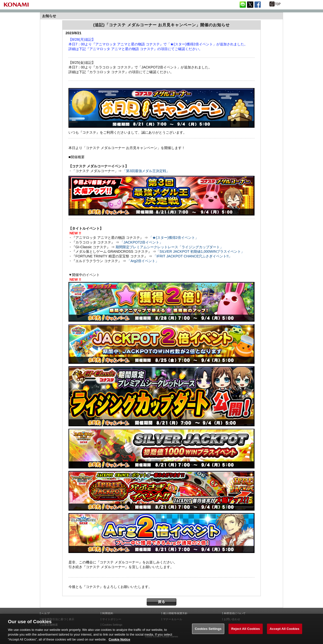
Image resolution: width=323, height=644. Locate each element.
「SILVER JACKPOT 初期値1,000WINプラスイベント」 (200, 251)
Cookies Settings (208, 634)
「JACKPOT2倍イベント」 (141, 242)
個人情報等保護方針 (175, 614)
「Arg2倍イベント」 (143, 261)
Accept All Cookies (285, 634)
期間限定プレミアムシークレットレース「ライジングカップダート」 (169, 247)
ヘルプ (46, 614)
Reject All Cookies (245, 634)
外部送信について (235, 614)
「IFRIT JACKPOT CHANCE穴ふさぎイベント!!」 (193, 256)
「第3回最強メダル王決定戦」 (146, 171)
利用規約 (108, 614)
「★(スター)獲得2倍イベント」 (174, 238)
